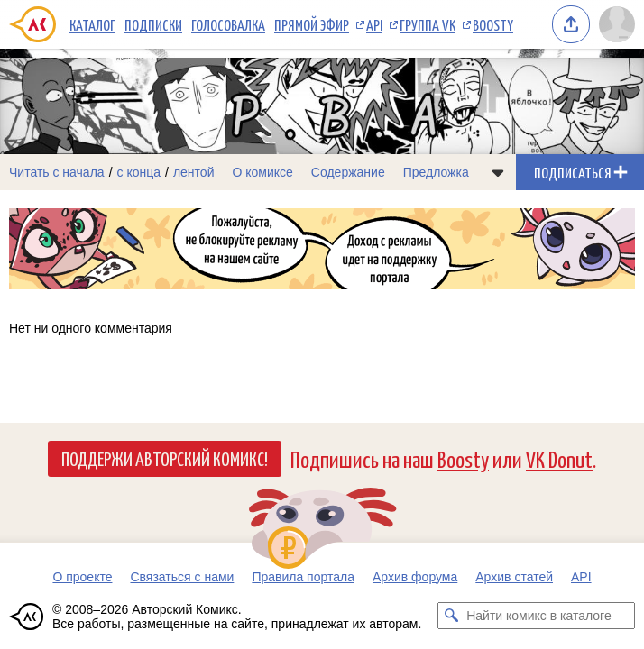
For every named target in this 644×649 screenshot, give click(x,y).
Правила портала (303, 577)
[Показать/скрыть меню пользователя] (617, 24)
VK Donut (559, 458)
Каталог (92, 24)
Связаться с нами (182, 577)
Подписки (153, 24)
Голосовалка (228, 24)
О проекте (82, 577)
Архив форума (415, 577)
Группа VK (428, 24)
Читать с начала (57, 172)
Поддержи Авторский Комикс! (165, 458)
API (374, 24)
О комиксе (262, 172)
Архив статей (514, 577)
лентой (194, 172)
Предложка (436, 172)
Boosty (493, 24)
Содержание (348, 172)
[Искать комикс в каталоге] (451, 616)
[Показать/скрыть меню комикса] (498, 172)
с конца (139, 172)
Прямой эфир (312, 24)
